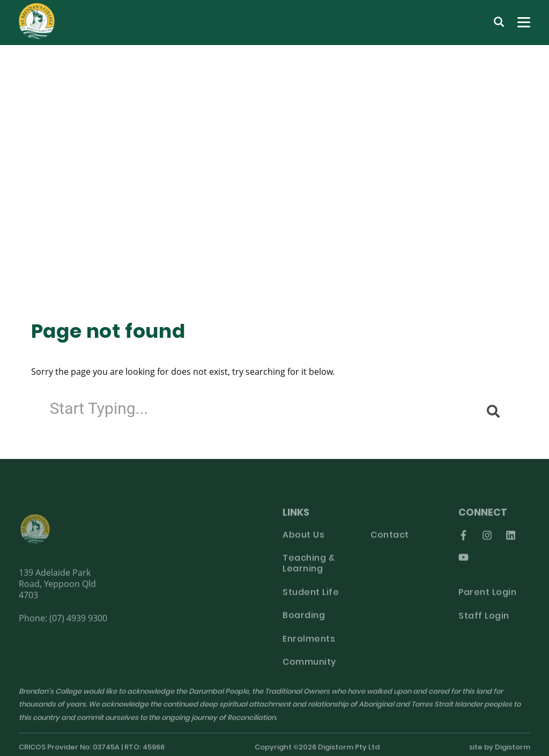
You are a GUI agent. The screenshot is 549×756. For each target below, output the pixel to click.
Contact (390, 539)
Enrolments (309, 643)
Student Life (311, 597)
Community (309, 667)
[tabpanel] (274, 170)
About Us (303, 539)
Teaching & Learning (309, 568)
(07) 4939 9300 (78, 622)
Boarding (304, 620)
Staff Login (484, 620)
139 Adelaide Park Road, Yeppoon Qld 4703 (57, 587)
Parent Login (487, 597)
